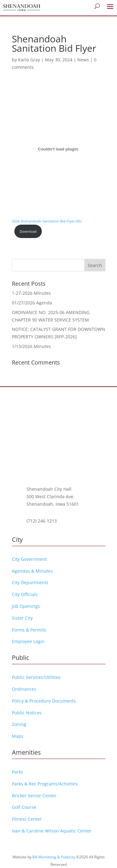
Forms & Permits (29, 630)
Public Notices (27, 713)
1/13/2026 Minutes (31, 346)
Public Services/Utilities (36, 677)
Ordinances (24, 689)
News (83, 60)
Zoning (19, 724)
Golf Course (24, 807)
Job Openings (26, 606)
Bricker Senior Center (34, 796)
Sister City (22, 618)
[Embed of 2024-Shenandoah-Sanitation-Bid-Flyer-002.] (59, 149)
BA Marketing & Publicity (54, 857)
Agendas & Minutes (32, 571)
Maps (18, 736)
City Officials (25, 594)
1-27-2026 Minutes (31, 293)
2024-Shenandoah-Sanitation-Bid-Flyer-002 (47, 221)
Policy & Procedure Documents (44, 701)
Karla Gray (29, 60)
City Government (29, 559)
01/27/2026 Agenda (32, 303)
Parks (17, 772)
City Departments (30, 582)
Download (28, 231)
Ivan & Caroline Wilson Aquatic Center (52, 831)
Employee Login (28, 641)
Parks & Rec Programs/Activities (45, 784)
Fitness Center (27, 819)
